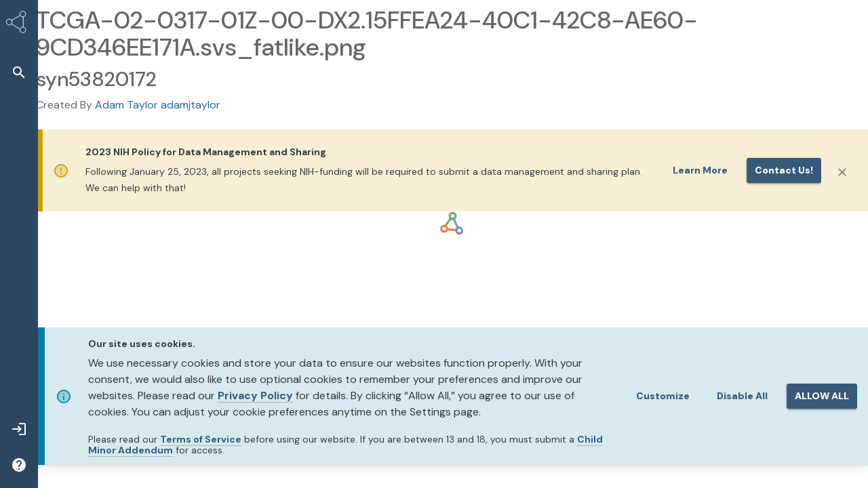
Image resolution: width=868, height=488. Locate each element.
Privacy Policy (255, 395)
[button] (19, 72)
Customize (663, 396)
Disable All (742, 396)
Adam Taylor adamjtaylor (158, 105)
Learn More (700, 170)
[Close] (842, 172)
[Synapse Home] (19, 24)
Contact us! (784, 170)
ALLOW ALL (822, 396)
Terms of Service (201, 439)
